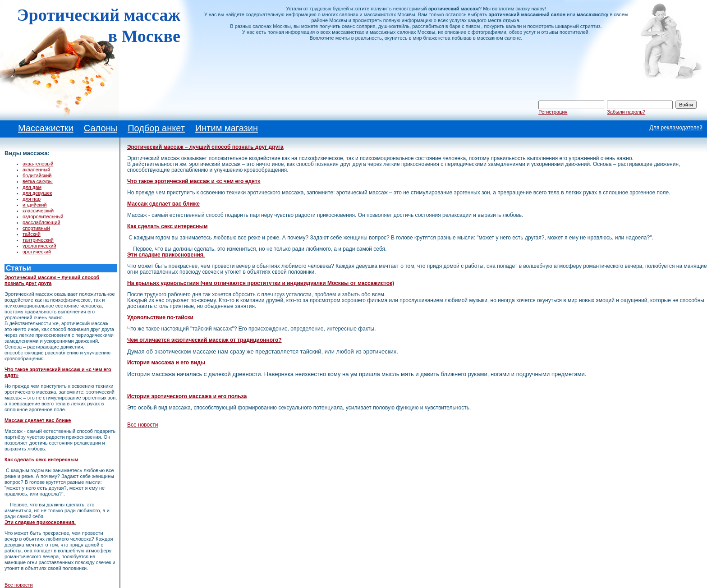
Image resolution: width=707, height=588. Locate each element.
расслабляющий (41, 222)
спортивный (36, 228)
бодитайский (37, 175)
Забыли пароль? (626, 112)
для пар (32, 199)
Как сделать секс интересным (41, 459)
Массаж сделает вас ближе (38, 420)
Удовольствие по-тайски (160, 317)
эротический (37, 252)
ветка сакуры (38, 181)
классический (38, 211)
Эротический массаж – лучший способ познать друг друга (205, 147)
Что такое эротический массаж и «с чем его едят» (194, 181)
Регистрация (553, 112)
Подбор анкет (156, 128)
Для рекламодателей (676, 128)
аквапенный (36, 170)
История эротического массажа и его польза (187, 396)
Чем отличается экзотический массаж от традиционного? (204, 340)
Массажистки (46, 128)
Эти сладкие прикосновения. (40, 522)
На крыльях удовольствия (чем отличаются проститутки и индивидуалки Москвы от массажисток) (261, 283)
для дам (32, 187)
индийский (35, 205)
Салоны (101, 128)
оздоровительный (43, 216)
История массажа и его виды (166, 363)
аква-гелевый (38, 164)
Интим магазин (227, 128)
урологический (39, 246)
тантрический (38, 240)
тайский (32, 234)
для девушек (37, 193)
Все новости (19, 585)
